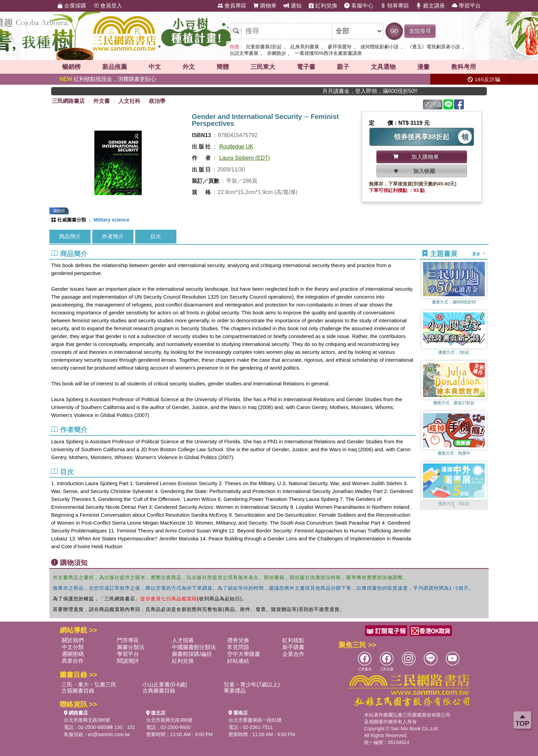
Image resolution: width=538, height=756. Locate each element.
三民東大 (263, 67)
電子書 (306, 67)
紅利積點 (293, 640)
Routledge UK (236, 147)
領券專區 (395, 6)
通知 (292, 6)
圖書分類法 (131, 647)
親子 (343, 67)
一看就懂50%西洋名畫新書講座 (328, 53)
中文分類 (73, 647)
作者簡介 (113, 236)
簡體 (223, 67)
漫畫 (423, 67)
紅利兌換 (323, 6)
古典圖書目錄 (159, 691)
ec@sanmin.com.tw (109, 734)
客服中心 (359, 6)
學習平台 (466, 6)
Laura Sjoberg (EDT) (245, 158)
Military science (112, 220)
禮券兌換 (238, 640)
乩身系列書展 (305, 47)
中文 (155, 67)
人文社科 (129, 101)
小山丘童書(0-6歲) (165, 685)
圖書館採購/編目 (192, 654)
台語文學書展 (244, 53)
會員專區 (232, 6)
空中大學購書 (244, 654)
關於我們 (73, 640)
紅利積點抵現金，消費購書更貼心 (108, 79)
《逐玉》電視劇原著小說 (434, 47)
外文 (189, 67)
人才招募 (183, 640)
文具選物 (383, 67)
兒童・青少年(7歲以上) (252, 685)
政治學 (157, 101)
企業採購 (72, 6)
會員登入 (107, 6)
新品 (115, 67)
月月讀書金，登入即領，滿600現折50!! (383, 91)
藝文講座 (430, 6)
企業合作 (293, 654)
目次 (156, 236)
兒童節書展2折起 (264, 47)
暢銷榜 (71, 67)
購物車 (265, 6)
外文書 (102, 101)
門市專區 (128, 640)
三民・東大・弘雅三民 (89, 685)
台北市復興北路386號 (87, 720)
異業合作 (73, 661)
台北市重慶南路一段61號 (255, 720)
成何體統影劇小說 (379, 47)
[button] (454, 506)
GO (394, 31)
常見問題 (238, 647)
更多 (479, 254)
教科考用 (464, 67)
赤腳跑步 (277, 53)
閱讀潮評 (128, 661)
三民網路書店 (68, 101)
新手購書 (293, 647)
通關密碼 (73, 654)
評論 (433, 104)
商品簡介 (70, 236)
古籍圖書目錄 (78, 691)
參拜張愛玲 (340, 47)
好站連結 (238, 661)
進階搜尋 (420, 31)
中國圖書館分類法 (194, 647)
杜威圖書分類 (72, 220)
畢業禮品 (235, 691)
